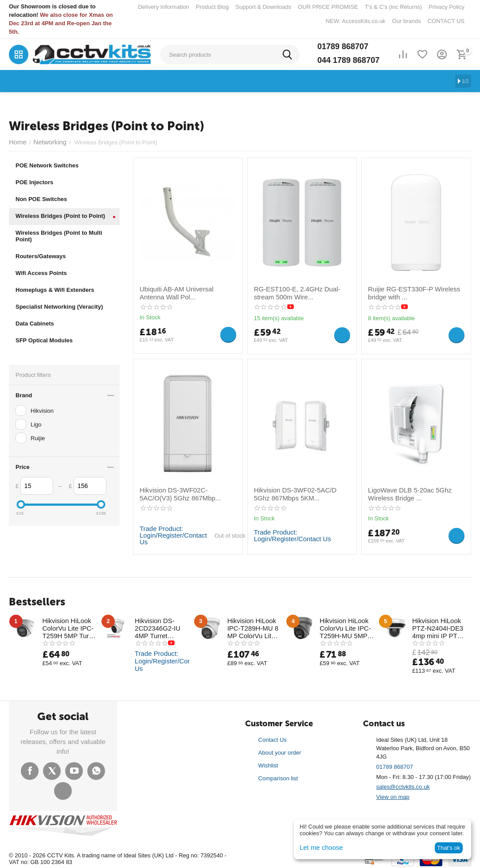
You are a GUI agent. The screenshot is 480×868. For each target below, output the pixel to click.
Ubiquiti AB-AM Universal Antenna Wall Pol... (183, 292)
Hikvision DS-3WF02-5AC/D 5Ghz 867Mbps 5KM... (298, 493)
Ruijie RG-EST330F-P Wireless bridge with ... (408, 292)
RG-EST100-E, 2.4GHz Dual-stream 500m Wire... (300, 292)
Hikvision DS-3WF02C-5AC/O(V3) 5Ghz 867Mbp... (183, 493)
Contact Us (273, 737)
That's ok (449, 848)
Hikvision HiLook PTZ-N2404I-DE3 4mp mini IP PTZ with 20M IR (434, 626)
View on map (393, 794)
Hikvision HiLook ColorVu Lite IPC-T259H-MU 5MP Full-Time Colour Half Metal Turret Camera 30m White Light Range (347, 626)
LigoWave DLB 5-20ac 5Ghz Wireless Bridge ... (404, 493)
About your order (280, 750)
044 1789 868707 (348, 60)
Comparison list (278, 775)
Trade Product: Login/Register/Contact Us (169, 535)
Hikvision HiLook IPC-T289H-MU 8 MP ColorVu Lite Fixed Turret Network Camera (254, 626)
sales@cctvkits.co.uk (403, 784)
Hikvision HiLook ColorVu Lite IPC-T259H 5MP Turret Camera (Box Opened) (66, 626)
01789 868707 (343, 46)
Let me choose (318, 848)
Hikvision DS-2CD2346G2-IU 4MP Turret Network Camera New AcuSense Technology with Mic (161, 626)
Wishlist (268, 763)
